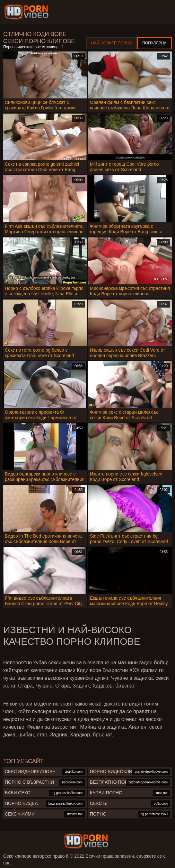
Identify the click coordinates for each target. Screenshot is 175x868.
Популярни (154, 43)
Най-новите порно (112, 43)
